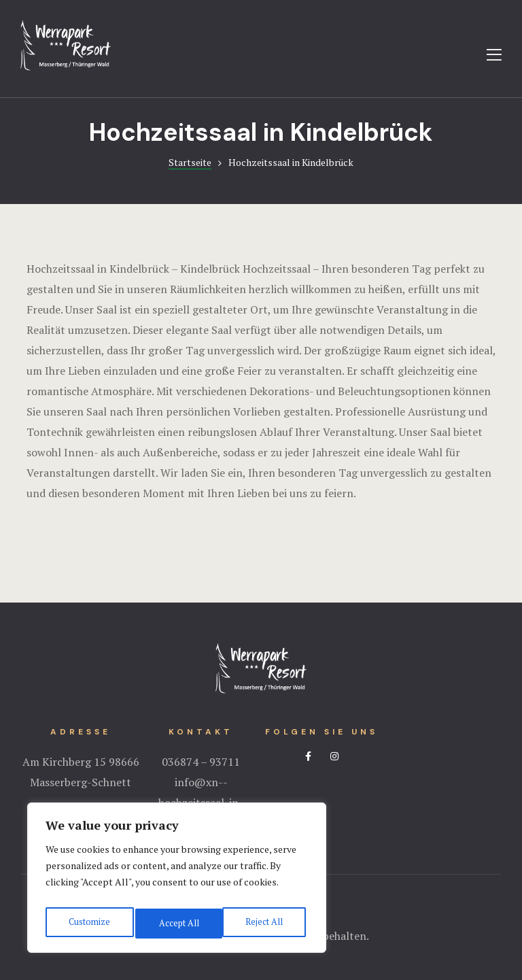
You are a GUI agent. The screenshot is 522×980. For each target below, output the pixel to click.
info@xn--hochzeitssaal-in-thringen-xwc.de (201, 802)
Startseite (190, 162)
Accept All (265, 923)
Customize (88, 923)
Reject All (177, 923)
